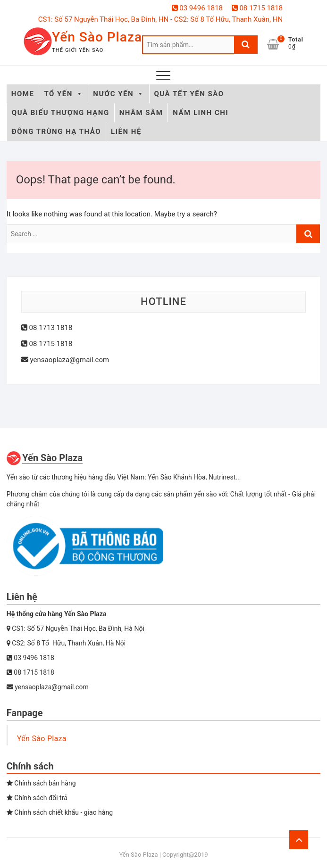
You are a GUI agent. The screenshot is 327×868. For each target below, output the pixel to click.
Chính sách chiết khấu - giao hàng (60, 812)
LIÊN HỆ (126, 132)
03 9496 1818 (197, 8)
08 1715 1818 (257, 8)
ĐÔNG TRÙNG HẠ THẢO (56, 132)
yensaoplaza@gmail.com (65, 360)
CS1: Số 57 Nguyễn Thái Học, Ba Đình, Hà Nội (75, 628)
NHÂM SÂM (141, 113)
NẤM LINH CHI (201, 113)
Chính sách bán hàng (41, 783)
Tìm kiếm (246, 45)
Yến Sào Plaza (97, 37)
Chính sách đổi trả (37, 798)
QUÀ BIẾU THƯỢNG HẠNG (61, 113)
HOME (23, 94)
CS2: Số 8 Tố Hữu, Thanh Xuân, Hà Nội (66, 643)
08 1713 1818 (47, 328)
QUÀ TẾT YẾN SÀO (189, 94)
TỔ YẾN (63, 94)
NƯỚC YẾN (118, 94)
